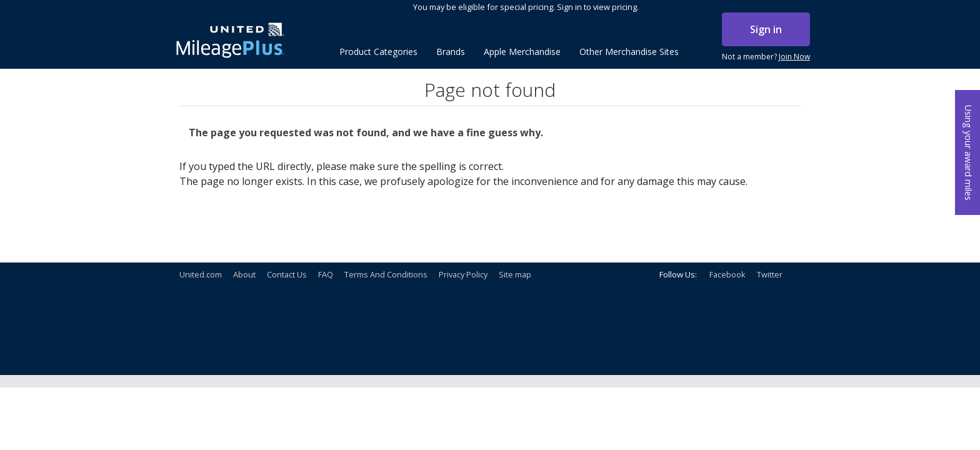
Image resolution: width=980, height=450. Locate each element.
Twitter (770, 274)
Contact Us (287, 274)
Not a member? (766, 57)
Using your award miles (968, 153)
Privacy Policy (463, 274)
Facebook (727, 274)
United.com (201, 274)
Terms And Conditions (386, 274)
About (244, 274)
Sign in (766, 29)
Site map (515, 274)
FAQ (326, 274)
